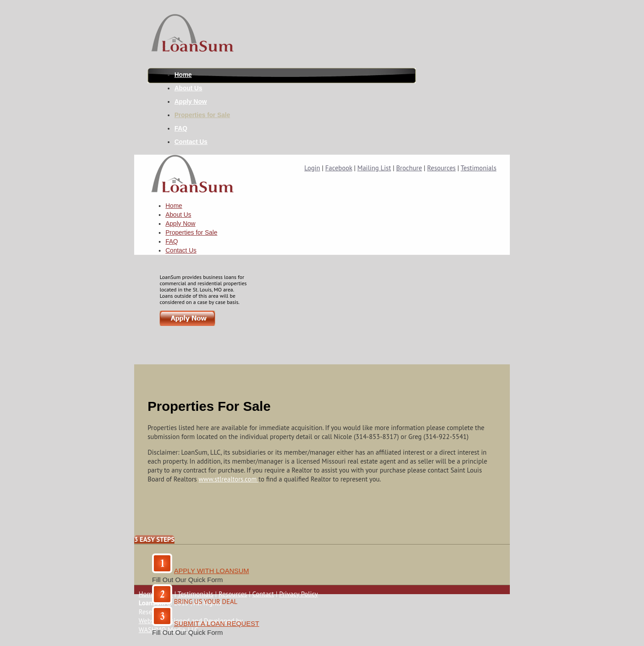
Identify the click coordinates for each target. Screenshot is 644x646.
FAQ (181, 128)
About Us (188, 88)
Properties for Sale (202, 115)
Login (312, 168)
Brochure (409, 168)
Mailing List (374, 168)
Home (183, 75)
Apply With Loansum (212, 571)
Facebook (339, 168)
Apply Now (191, 101)
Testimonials (479, 168)
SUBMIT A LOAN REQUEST (217, 623)
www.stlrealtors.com (229, 479)
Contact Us (191, 142)
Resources (441, 168)
